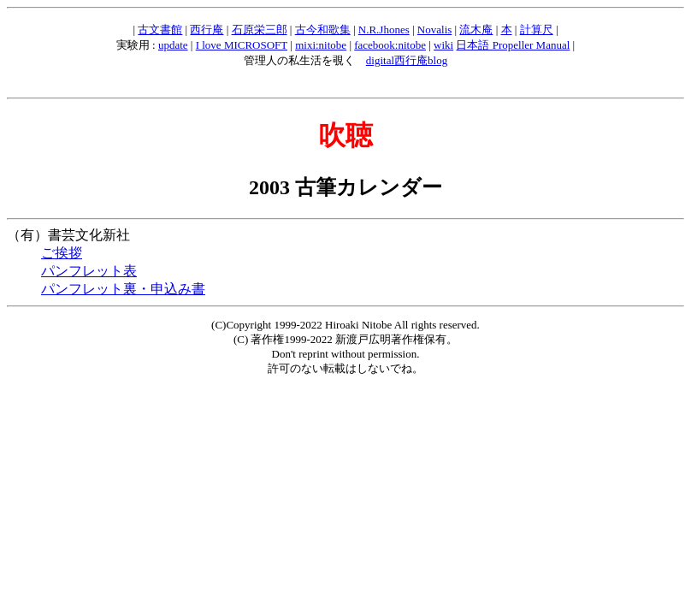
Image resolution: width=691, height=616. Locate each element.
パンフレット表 (89, 271)
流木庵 (476, 30)
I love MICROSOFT (242, 45)
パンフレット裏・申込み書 (123, 289)
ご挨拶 (62, 253)
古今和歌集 (323, 30)
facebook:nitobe (390, 45)
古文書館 (160, 30)
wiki (443, 45)
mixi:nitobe (321, 45)
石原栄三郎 (260, 30)
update (173, 45)
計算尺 (537, 30)
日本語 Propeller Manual (513, 45)
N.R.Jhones (384, 30)
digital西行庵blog (407, 60)
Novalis (434, 30)
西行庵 (207, 30)
